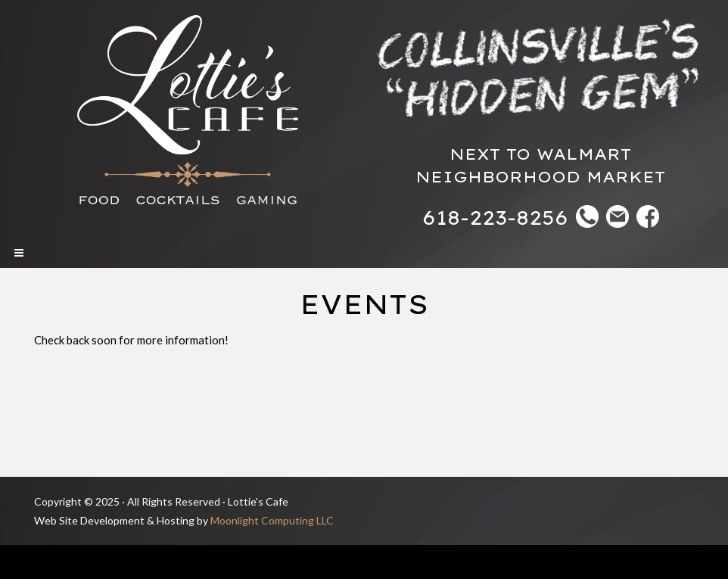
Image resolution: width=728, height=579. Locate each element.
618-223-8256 (495, 218)
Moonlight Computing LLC (272, 520)
